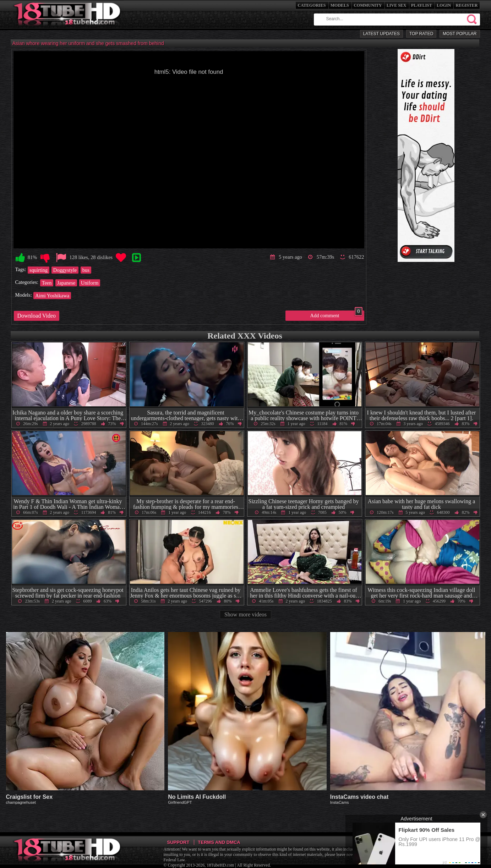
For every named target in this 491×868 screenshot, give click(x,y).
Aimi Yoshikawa (52, 296)
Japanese (66, 283)
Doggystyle (65, 270)
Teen (47, 283)
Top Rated (421, 34)
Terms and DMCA (219, 842)
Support (178, 842)
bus (86, 270)
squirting (39, 270)
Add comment (336, 314)
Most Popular (460, 34)
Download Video (37, 316)
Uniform (90, 283)
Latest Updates (381, 34)
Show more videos (245, 614)
